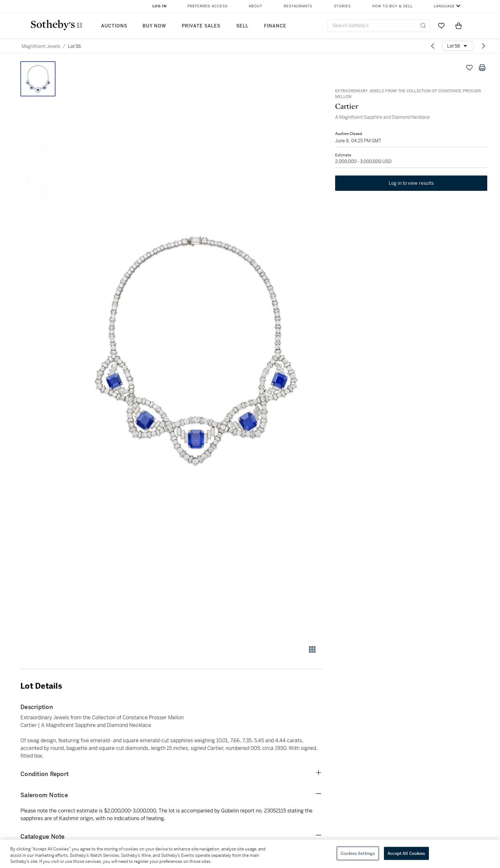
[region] (250, 854)
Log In (160, 6)
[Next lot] (483, 46)
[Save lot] (469, 68)
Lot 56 (74, 46)
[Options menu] (458, 46)
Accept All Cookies (406, 853)
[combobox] (379, 26)
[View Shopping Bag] (459, 26)
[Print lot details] (482, 68)
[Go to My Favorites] (441, 26)
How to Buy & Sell (392, 6)
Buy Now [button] (154, 26)
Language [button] (444, 6)
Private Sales (201, 26)
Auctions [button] (114, 26)
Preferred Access (208, 6)
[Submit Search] (423, 26)
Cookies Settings (358, 853)
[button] (196, 350)
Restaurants (298, 6)
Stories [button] (342, 6)
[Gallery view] (312, 649)
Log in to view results (411, 183)
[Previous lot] (433, 46)
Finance (275, 26)
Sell (242, 26)
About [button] (256, 6)
